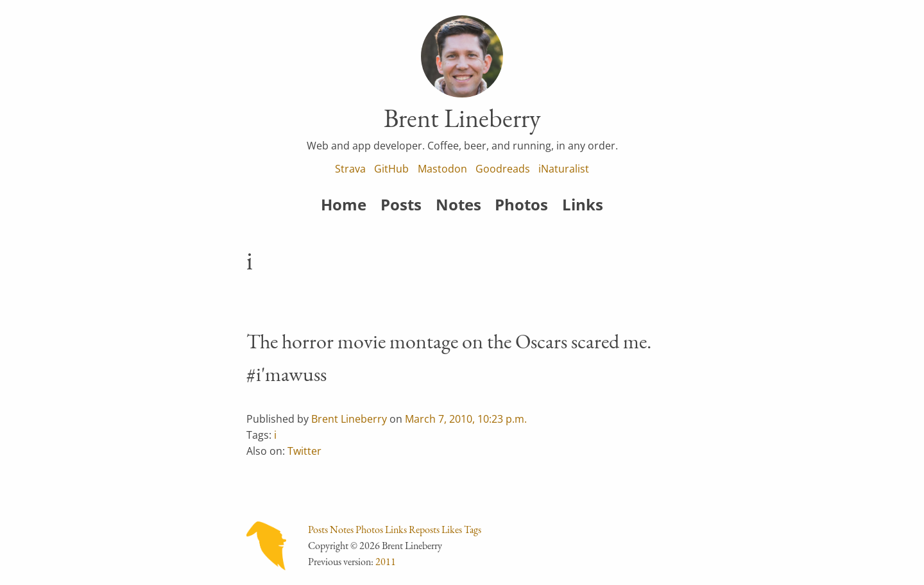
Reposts (424, 530)
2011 (386, 562)
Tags (473, 530)
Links (583, 204)
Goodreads (503, 169)
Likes (452, 530)
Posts (401, 204)
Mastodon (442, 169)
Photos (521, 204)
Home (344, 204)
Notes (458, 204)
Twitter (304, 451)
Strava (350, 169)
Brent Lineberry (349, 419)
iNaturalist (564, 169)
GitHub (391, 169)
